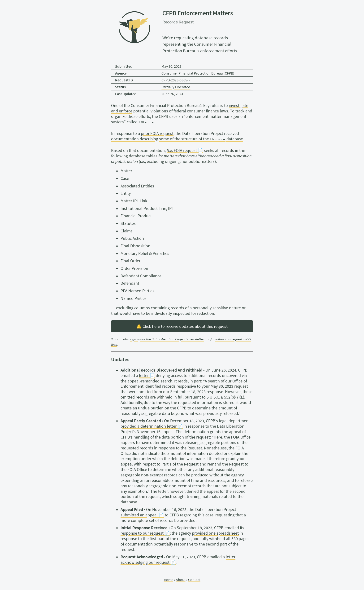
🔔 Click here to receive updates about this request (182, 326)
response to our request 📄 (145, 533)
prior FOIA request (157, 133)
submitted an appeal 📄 (142, 515)
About (181, 580)
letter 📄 (147, 376)
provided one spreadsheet (215, 533)
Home (169, 580)
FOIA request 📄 (185, 151)
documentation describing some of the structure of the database (177, 139)
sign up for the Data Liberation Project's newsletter (167, 339)
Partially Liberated (176, 87)
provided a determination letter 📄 (152, 426)
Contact (194, 580)
